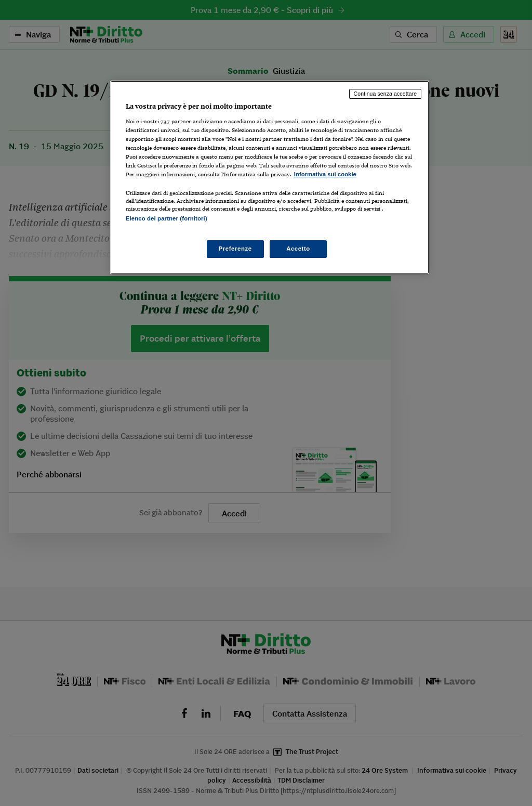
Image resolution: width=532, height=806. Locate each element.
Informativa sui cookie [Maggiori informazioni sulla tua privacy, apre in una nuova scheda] (325, 174)
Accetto (298, 249)
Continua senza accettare (385, 94)
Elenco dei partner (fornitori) (167, 218)
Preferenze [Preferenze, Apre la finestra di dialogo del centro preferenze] (235, 249)
